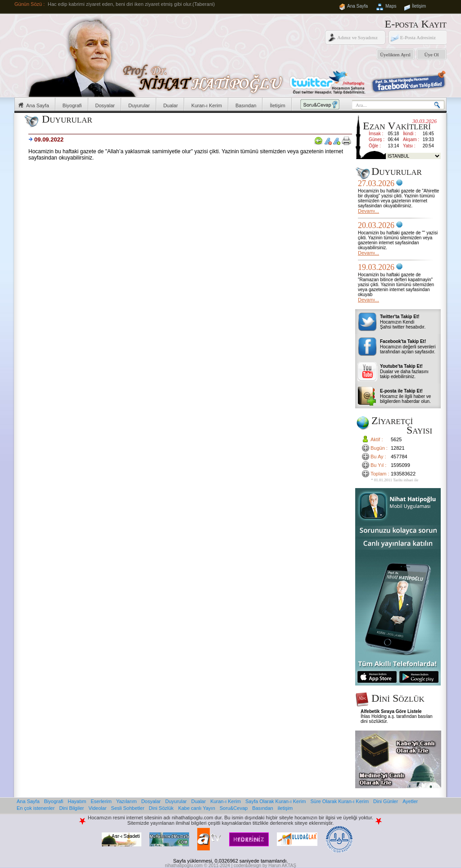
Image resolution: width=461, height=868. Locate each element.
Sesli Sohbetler (128, 808)
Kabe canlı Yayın (197, 808)
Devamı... (368, 211)
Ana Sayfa (357, 6)
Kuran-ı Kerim (207, 105)
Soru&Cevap (234, 808)
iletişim (285, 808)
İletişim (419, 6)
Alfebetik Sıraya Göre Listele (391, 711)
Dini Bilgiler (71, 808)
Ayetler (410, 801)
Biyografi (72, 105)
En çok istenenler (36, 808)
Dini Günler (386, 801)
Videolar (97, 808)
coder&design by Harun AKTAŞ (265, 866)
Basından (246, 105)
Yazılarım (127, 801)
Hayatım (77, 801)
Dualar (171, 105)
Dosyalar (105, 105)
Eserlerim (101, 801)
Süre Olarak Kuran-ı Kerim (339, 801)
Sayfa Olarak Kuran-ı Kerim (276, 801)
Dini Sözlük (161, 808)
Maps (391, 6)
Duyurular (139, 105)
